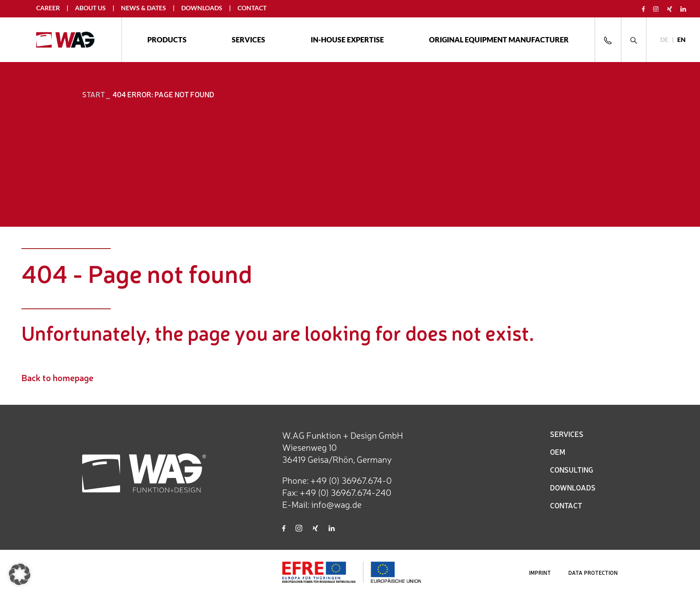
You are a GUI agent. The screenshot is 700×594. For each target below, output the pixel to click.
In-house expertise (347, 40)
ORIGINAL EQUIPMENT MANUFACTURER (499, 40)
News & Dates (144, 8)
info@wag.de (336, 504)
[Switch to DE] (664, 40)
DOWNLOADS (573, 487)
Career (48, 8)
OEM (558, 452)
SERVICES (567, 434)
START (94, 94)
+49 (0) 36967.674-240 (346, 492)
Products (167, 40)
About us (90, 8)
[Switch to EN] (681, 40)
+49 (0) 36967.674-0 (351, 480)
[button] (20, 574)
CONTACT (566, 505)
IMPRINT (540, 573)
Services (248, 40)
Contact (252, 8)
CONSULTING (572, 469)
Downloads (202, 8)
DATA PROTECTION (593, 573)
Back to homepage (57, 377)
